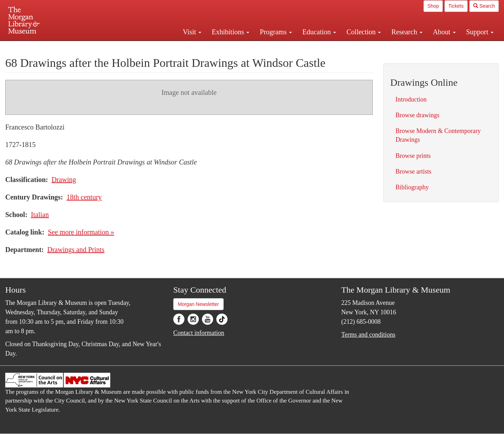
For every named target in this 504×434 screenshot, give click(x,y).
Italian (40, 215)
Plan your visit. (169, 47)
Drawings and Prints (76, 250)
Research (407, 32)
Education (319, 32)
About (444, 32)
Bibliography (412, 187)
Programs (276, 32)
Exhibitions (230, 32)
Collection (364, 32)
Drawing (64, 180)
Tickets (456, 6)
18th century (84, 197)
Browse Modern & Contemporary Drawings (438, 135)
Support (480, 32)
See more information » (81, 232)
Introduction (411, 99)
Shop (433, 6)
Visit (192, 32)
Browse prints (413, 156)
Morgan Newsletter (198, 304)
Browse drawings (417, 115)
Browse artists (414, 171)
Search (484, 6)
